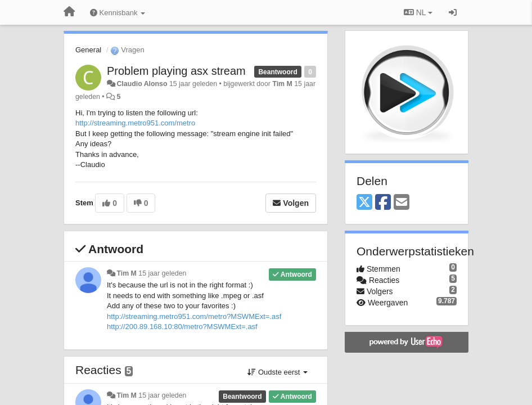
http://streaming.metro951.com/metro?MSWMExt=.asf (194, 316)
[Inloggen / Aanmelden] (453, 12)
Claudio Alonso (142, 84)
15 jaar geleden (162, 273)
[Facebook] (383, 203)
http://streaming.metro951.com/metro (135, 123)
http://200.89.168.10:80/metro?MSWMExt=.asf (183, 327)
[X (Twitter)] (364, 203)
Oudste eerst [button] (278, 372)
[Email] (402, 203)
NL (418, 12)
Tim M (282, 84)
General (88, 50)
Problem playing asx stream (176, 71)
